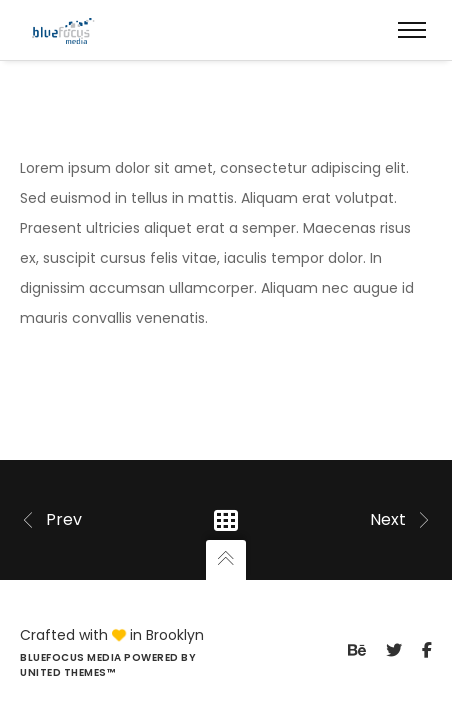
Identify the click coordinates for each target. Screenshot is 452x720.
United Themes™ (67, 672)
